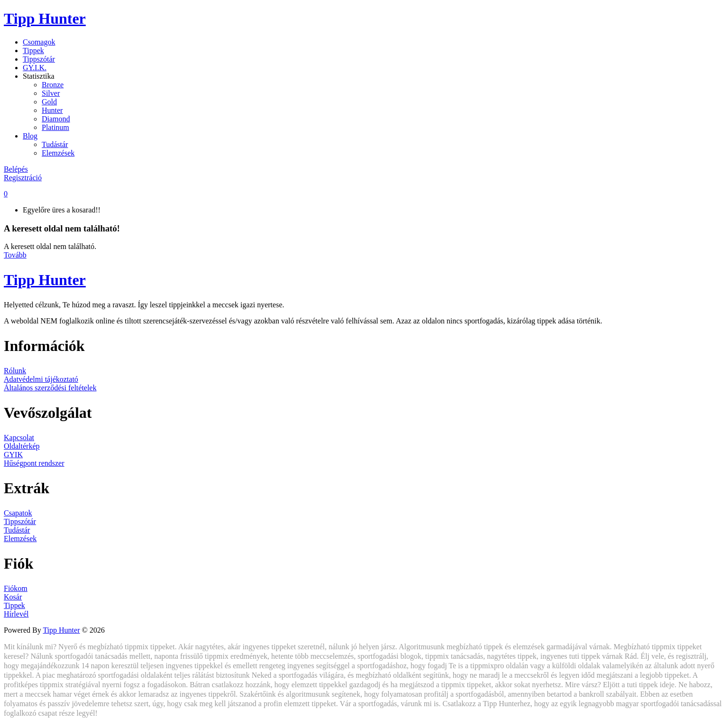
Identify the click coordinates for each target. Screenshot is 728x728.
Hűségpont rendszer (34, 463)
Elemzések (58, 153)
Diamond (56, 119)
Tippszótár (39, 59)
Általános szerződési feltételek (50, 388)
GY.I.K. (35, 68)
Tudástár (55, 144)
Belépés (16, 169)
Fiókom (16, 588)
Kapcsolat (19, 438)
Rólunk (15, 371)
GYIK (13, 455)
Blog (30, 136)
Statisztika (39, 76)
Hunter (52, 110)
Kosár (13, 597)
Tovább (15, 255)
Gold (49, 102)
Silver (51, 93)
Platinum (55, 127)
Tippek (33, 51)
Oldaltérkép (22, 446)
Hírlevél (16, 614)
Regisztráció (23, 178)
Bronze (53, 85)
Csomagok (39, 42)
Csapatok (18, 513)
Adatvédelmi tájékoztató (41, 379)
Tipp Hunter (45, 18)
